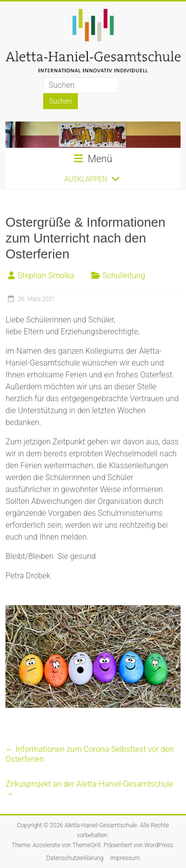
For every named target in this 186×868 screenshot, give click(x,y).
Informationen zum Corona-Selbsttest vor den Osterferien (90, 754)
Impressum (125, 858)
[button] (86, 179)
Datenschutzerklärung (75, 858)
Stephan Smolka (46, 276)
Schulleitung (124, 276)
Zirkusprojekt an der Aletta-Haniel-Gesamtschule (89, 789)
